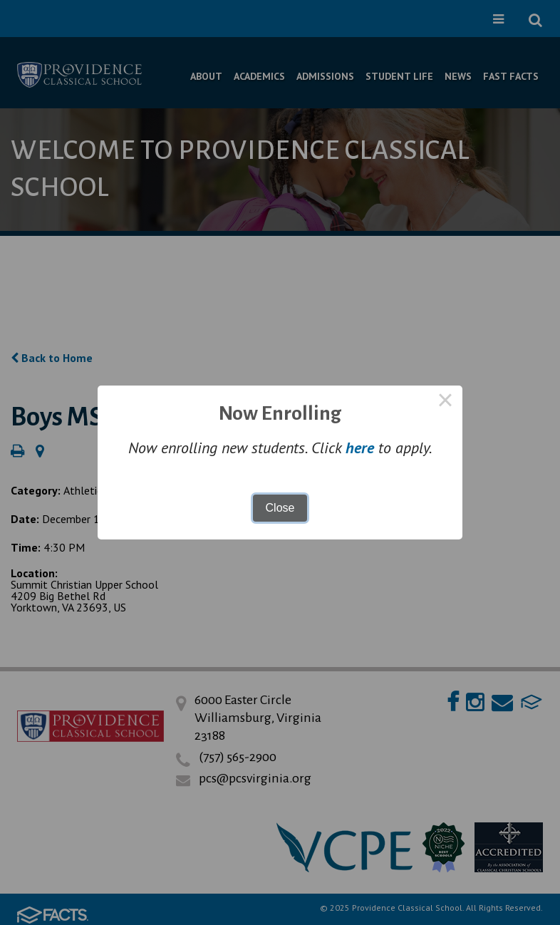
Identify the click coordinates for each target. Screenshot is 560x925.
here (360, 448)
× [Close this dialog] (445, 403)
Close (280, 508)
